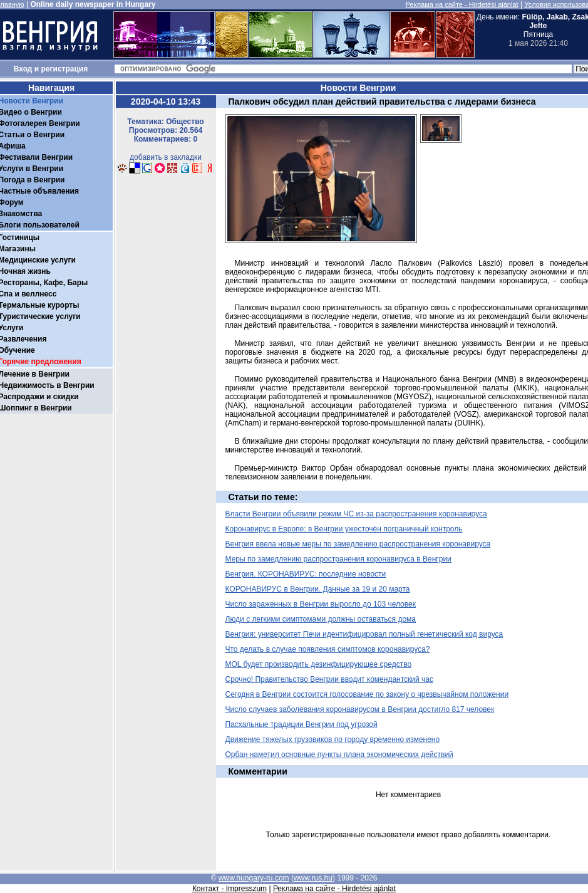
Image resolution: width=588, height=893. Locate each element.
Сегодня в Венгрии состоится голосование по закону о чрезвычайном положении (367, 694)
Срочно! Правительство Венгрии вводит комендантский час (330, 679)
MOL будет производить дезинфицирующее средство (319, 664)
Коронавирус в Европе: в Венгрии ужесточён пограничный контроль (344, 529)
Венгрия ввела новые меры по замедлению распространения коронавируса (358, 544)
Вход (23, 69)
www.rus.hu (313, 878)
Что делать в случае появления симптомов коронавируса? (328, 649)
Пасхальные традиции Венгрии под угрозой (302, 724)
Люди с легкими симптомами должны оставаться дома (321, 619)
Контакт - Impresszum (230, 889)
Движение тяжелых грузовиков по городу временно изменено (333, 739)
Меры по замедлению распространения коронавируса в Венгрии (338, 559)
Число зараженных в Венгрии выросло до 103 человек (321, 604)
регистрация (65, 69)
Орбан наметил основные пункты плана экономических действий (339, 755)
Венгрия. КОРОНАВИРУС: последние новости (306, 574)
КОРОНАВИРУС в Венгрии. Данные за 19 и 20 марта (318, 589)
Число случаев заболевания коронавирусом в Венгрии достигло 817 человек (360, 709)
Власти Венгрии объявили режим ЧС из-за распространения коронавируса (356, 514)
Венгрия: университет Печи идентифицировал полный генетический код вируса (364, 634)
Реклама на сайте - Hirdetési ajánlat (462, 4)
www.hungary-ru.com (254, 878)
